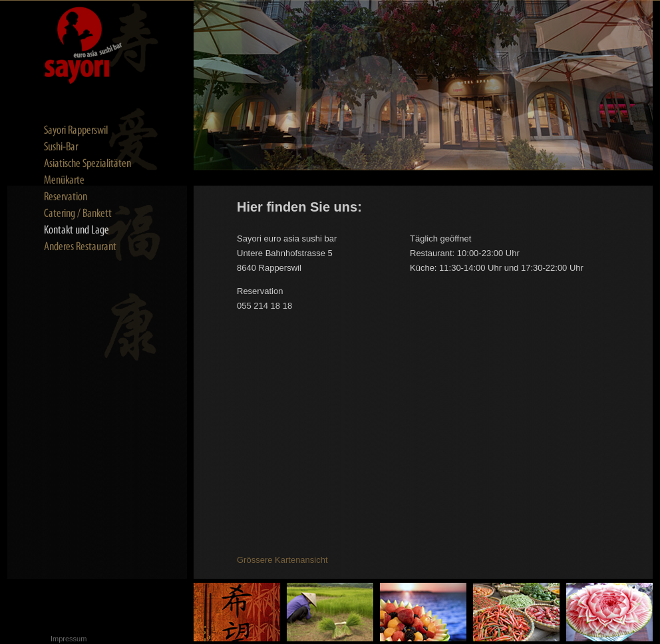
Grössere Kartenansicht (282, 560)
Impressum (69, 639)
